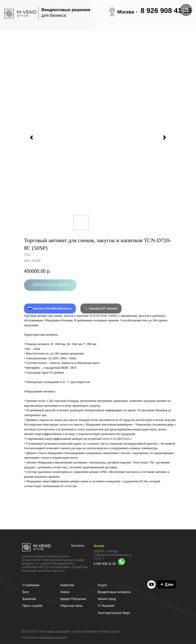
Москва (126, 12)
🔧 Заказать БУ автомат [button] (101, 308)
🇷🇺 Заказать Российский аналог (50, 308)
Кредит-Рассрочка (73, 599)
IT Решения (106, 606)
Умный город (107, 599)
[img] (151, 585)
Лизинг (65, 592)
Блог (26, 592)
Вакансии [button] (29, 599)
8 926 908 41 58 (166, 11)
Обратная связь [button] (71, 606)
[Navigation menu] (186, 10)
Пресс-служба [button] (33, 606)
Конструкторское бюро (114, 613)
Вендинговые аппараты (114, 592)
